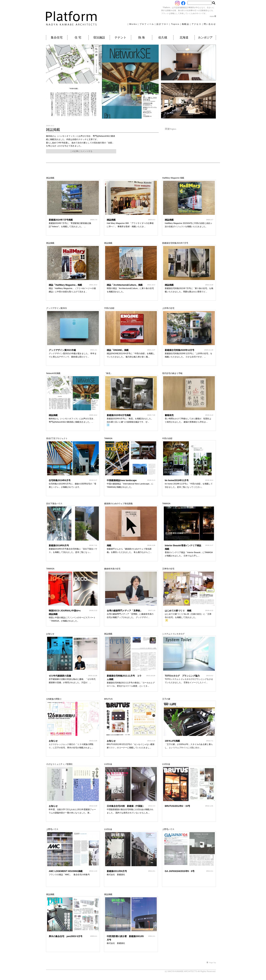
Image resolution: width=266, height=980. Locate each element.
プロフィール (147, 24)
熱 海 (141, 37)
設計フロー (163, 24)
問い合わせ (210, 24)
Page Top (211, 963)
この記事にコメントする (81, 151)
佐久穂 (163, 37)
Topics (175, 24)
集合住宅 (57, 37)
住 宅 (78, 37)
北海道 (184, 37)
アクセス (196, 24)
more (213, 16)
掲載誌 (185, 24)
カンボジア (205, 37)
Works (133, 24)
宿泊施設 (99, 37)
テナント (120, 37)
